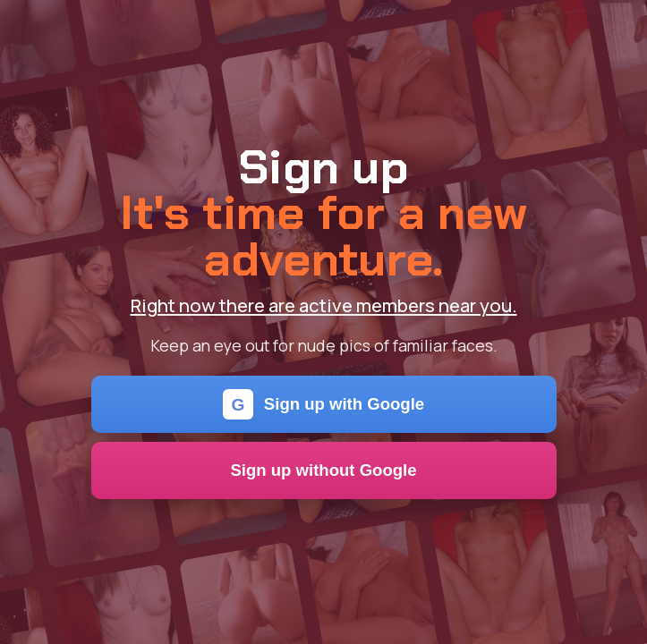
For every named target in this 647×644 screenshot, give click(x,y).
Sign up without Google (323, 470)
